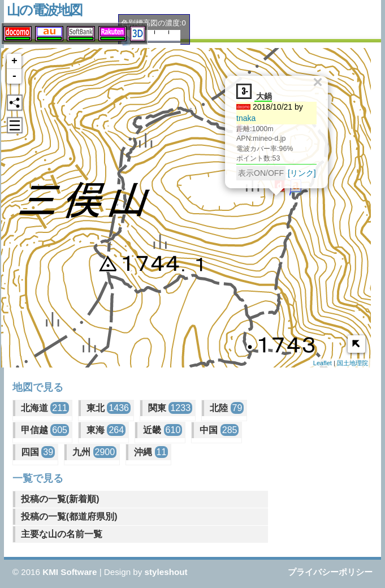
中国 (219, 430)
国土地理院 (352, 363)
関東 (170, 408)
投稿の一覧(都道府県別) (69, 516)
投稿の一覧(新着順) (60, 499)
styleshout (166, 572)
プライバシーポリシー (330, 572)
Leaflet (323, 363)
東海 (106, 430)
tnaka (241, 116)
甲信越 (45, 430)
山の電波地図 (44, 10)
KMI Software (70, 572)
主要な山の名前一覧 (62, 534)
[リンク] (297, 171)
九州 (94, 452)
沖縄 (151, 452)
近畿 (163, 430)
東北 (109, 408)
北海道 (45, 408)
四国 (38, 452)
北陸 (227, 408)
